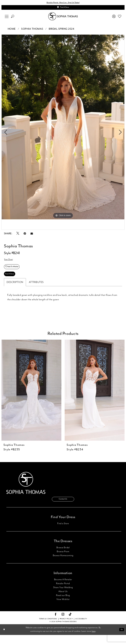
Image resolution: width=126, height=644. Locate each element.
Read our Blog (63, 604)
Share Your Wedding (63, 597)
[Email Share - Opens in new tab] (32, 236)
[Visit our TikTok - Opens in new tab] (70, 624)
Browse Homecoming (63, 565)
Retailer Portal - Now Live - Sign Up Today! (63, 3)
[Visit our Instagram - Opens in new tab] (63, 624)
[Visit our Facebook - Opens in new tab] (56, 624)
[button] (7, 18)
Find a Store (63, 533)
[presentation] (31, 397)
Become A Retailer (63, 589)
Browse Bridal (63, 557)
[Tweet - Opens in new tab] (18, 236)
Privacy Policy (66, 628)
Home (12, 31)
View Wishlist (63, 608)
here (94, 640)
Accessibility (81, 628)
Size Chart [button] (10, 262)
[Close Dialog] (5, 639)
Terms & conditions (48, 628)
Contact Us (63, 508)
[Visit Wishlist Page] (120, 18)
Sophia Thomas (32, 31)
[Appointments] (63, 9)
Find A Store (11, 280)
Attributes (36, 289)
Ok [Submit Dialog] (121, 639)
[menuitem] (7, 18)
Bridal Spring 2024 (61, 31)
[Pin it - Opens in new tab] (25, 236)
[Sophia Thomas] (63, 18)
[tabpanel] (63, 129)
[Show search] (13, 18)
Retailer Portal (63, 593)
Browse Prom (63, 561)
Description (15, 289)
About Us (63, 600)
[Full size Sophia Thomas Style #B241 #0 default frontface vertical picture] (63, 129)
